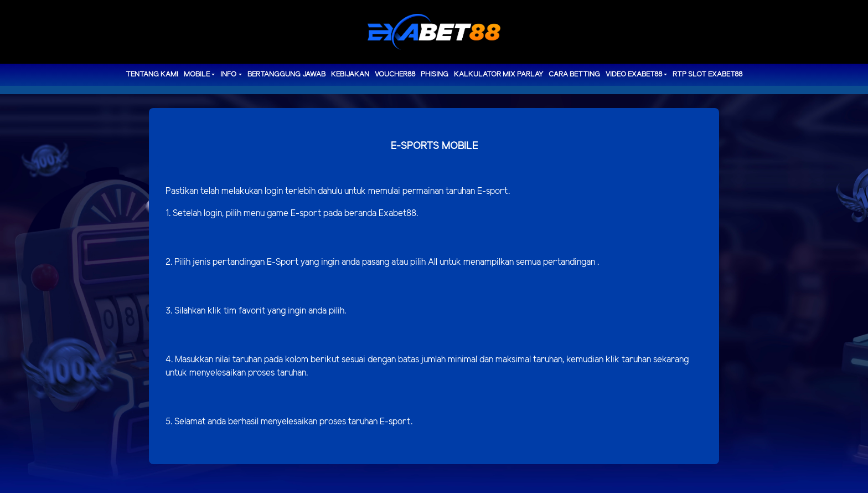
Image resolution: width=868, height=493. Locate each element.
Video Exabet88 (634, 75)
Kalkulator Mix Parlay (498, 75)
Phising (435, 75)
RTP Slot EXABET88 (707, 75)
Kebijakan (350, 75)
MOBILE (197, 75)
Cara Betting (574, 75)
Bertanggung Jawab (286, 75)
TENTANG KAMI (152, 75)
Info (228, 75)
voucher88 (395, 75)
